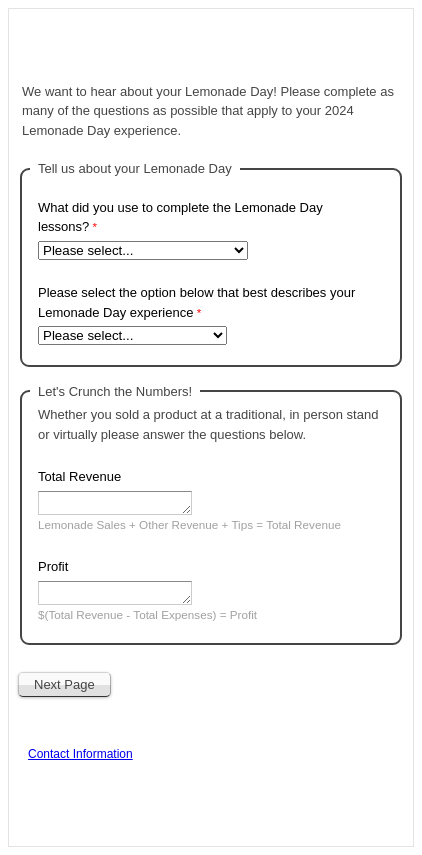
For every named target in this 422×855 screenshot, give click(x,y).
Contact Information (80, 754)
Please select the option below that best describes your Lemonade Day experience (196, 302)
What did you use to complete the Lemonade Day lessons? (180, 217)
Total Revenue (79, 476)
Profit (53, 566)
